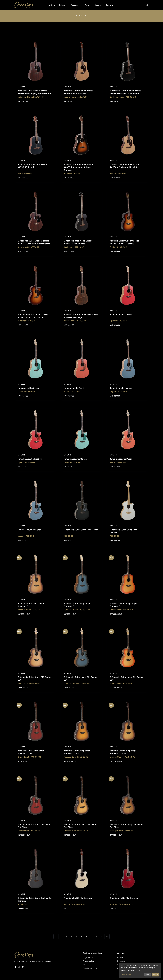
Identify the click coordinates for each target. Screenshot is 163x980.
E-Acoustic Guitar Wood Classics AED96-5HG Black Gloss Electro (125, 92)
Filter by (81, 15)
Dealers (98, 5)
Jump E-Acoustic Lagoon (29, 530)
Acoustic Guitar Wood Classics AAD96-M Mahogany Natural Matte (34, 92)
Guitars (62, 5)
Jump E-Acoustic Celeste (75, 459)
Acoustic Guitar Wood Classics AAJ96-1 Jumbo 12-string (124, 242)
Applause (21, 87)
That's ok (155, 975)
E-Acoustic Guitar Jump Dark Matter (81, 530)
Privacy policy (89, 961)
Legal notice (88, 957)
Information (110, 5)
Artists (88, 5)
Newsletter (122, 961)
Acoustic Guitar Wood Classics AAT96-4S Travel (32, 166)
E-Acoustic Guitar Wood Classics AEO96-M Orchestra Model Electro (34, 242)
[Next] (107, 936)
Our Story (51, 5)
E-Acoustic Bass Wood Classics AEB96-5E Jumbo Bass (78, 242)
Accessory (75, 5)
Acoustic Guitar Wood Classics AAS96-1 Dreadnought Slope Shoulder (78, 167)
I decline (148, 975)
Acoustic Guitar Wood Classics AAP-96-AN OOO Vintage (81, 316)
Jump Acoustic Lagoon (121, 388)
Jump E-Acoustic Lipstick (30, 459)
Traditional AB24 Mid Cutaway (78, 898)
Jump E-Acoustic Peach (121, 459)
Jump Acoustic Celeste (28, 388)
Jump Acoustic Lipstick (121, 314)
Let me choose (126, 975)
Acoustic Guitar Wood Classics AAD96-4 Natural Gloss (78, 92)
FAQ (85, 965)
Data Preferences (90, 968)
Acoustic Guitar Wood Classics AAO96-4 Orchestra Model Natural (126, 166)
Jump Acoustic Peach (74, 388)
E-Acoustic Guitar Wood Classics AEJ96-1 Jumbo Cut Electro (33, 316)
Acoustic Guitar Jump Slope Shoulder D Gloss (31, 752)
